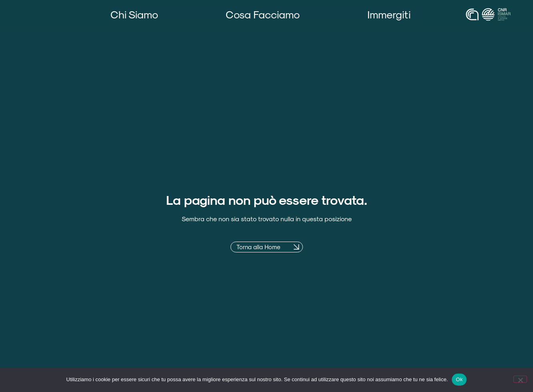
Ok (459, 379)
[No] (520, 379)
